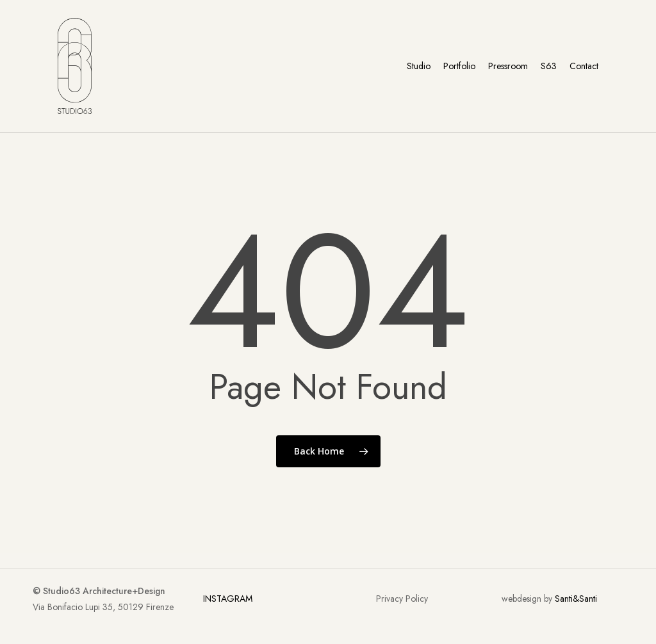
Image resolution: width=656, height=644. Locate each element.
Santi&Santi (576, 599)
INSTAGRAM (228, 599)
